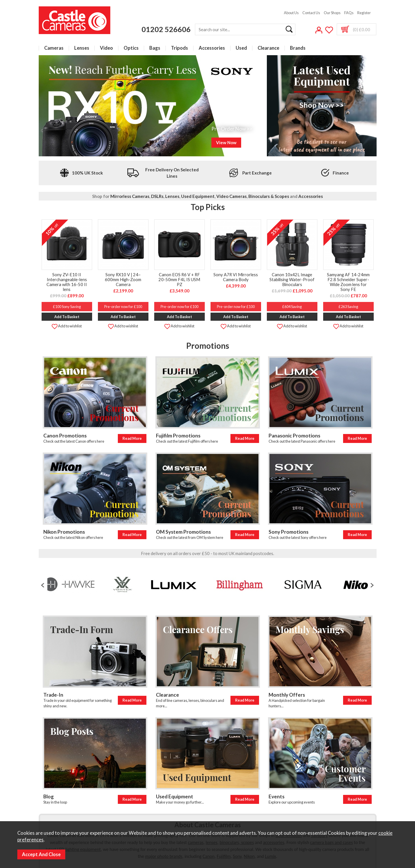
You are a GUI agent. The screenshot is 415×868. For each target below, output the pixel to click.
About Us (291, 13)
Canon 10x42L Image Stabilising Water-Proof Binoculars (292, 280)
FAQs (349, 13)
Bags (155, 48)
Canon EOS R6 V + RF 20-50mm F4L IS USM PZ (179, 280)
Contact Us (311, 13)
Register (364, 13)
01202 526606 (166, 29)
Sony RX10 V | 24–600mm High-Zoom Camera (123, 280)
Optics (131, 48)
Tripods (179, 48)
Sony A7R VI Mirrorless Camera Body (236, 277)
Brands (298, 48)
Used (241, 48)
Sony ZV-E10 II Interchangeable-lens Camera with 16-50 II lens (67, 282)
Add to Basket (67, 317)
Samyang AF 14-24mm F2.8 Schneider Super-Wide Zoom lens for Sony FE (348, 282)
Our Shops (332, 13)
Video (106, 48)
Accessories (212, 48)
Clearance (268, 48)
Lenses (82, 48)
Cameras (54, 48)
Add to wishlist (67, 326)
